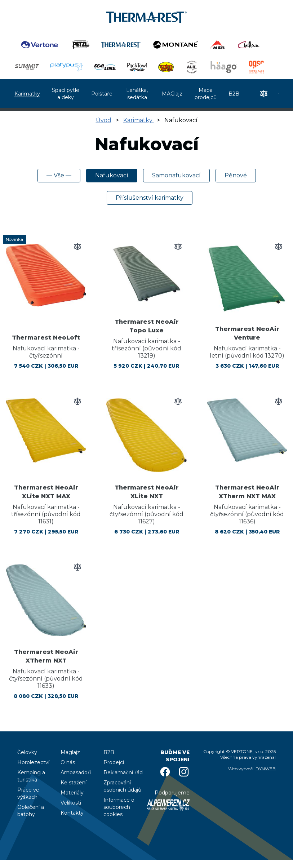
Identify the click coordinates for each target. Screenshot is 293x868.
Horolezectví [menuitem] (33, 762)
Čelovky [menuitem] (27, 752)
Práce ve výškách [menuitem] (28, 793)
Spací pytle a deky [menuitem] (66, 94)
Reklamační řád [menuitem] (123, 772)
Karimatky (139, 120)
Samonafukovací (176, 175)
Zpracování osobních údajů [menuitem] (122, 786)
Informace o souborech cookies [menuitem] (119, 807)
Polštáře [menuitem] (102, 94)
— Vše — (59, 175)
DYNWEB (266, 769)
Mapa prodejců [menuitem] (206, 94)
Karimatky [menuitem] (27, 94)
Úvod (104, 120)
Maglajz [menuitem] (70, 752)
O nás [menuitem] (68, 762)
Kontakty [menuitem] (72, 813)
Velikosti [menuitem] (71, 803)
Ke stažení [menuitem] (74, 783)
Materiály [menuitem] (72, 793)
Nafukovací (112, 175)
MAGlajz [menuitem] (172, 94)
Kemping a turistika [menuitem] (31, 776)
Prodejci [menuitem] (114, 762)
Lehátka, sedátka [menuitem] (137, 94)
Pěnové (236, 175)
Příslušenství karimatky (150, 198)
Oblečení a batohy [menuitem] (31, 811)
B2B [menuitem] (234, 94)
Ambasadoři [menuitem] (76, 772)
